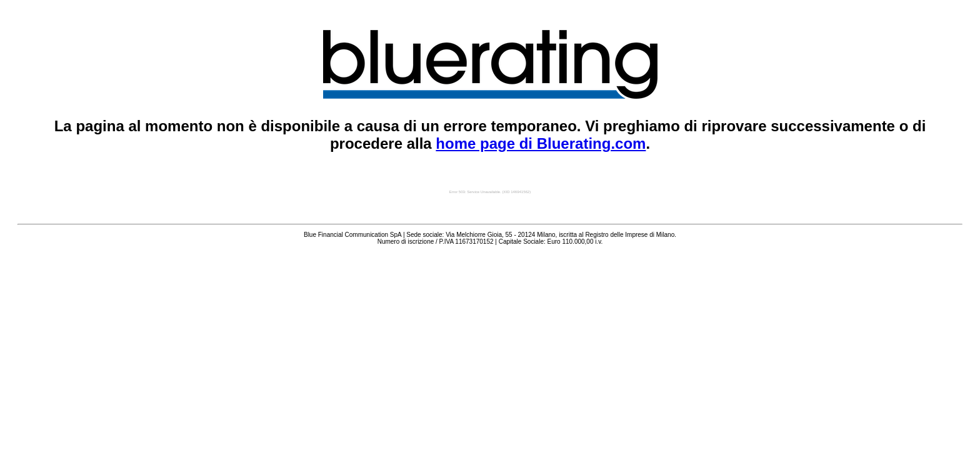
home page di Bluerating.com (541, 143)
